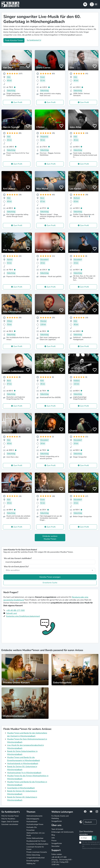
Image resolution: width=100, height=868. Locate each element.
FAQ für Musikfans (8, 819)
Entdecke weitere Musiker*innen (50, 538)
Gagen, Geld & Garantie (10, 822)
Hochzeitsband (32, 822)
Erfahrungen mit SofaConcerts (63, 832)
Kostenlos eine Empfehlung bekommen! (23, 616)
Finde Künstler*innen (14, 40)
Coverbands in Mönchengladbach (21, 788)
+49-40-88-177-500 (15, 610)
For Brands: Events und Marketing (60, 817)
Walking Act (31, 863)
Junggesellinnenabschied (35, 858)
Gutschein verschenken (10, 824)
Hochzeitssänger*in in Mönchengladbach (24, 773)
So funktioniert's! (34, 40)
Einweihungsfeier (33, 861)
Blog (53, 835)
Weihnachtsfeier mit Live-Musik (36, 834)
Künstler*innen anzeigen (50, 577)
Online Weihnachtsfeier (35, 838)
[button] (94, 4)
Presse (54, 841)
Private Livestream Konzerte (37, 852)
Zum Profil (18, 102)
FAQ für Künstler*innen (10, 816)
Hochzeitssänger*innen (35, 824)
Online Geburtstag (33, 855)
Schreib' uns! (12, 613)
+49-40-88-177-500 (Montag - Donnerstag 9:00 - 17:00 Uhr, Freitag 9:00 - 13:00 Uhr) (62, 861)
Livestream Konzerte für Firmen (35, 848)
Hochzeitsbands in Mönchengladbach (23, 763)
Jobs (53, 838)
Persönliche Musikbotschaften (37, 844)
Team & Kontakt (57, 829)
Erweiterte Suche (50, 583)
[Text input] (86, 838)
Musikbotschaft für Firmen (36, 841)
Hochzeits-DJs (32, 827)
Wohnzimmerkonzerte (34, 816)
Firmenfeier (31, 830)
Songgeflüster (57, 821)
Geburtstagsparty (33, 819)
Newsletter (55, 846)
